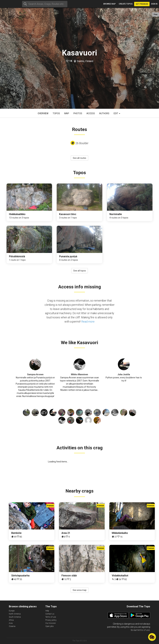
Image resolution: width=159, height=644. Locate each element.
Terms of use (51, 617)
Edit (117, 113)
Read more (88, 322)
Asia (11, 623)
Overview (43, 113)
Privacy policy (51, 620)
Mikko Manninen (79, 374)
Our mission (51, 623)
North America (15, 614)
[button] (152, 637)
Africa (11, 620)
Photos (78, 113)
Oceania (12, 626)
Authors (104, 113)
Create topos (126, 4)
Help (47, 611)
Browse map (110, 4)
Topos (56, 113)
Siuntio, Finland (85, 61)
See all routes (79, 158)
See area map (80, 590)
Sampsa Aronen (35, 374)
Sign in (154, 4)
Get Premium (142, 4)
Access (91, 113)
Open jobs (50, 626)
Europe (12, 611)
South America (15, 617)
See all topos (80, 271)
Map (67, 113)
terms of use (143, 630)
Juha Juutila (124, 374)
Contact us (50, 614)
